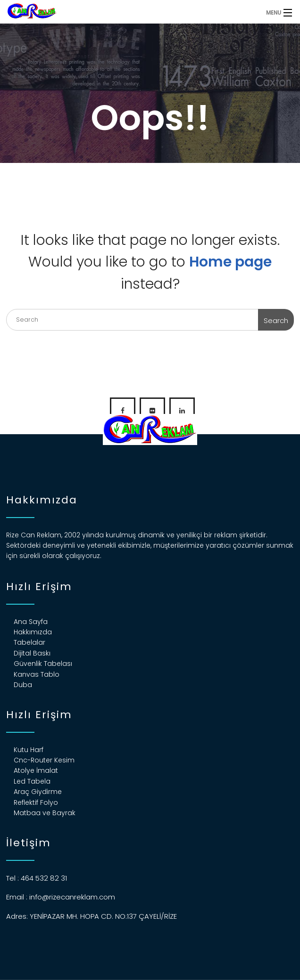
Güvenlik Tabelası (43, 664)
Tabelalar (29, 642)
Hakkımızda (33, 632)
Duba (23, 685)
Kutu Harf (29, 750)
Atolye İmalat (36, 770)
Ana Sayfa (31, 622)
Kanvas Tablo (37, 674)
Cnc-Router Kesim (44, 760)
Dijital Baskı (32, 653)
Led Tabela (32, 781)
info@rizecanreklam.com (72, 897)
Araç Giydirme (38, 792)
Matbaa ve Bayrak (45, 813)
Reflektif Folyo (36, 802)
